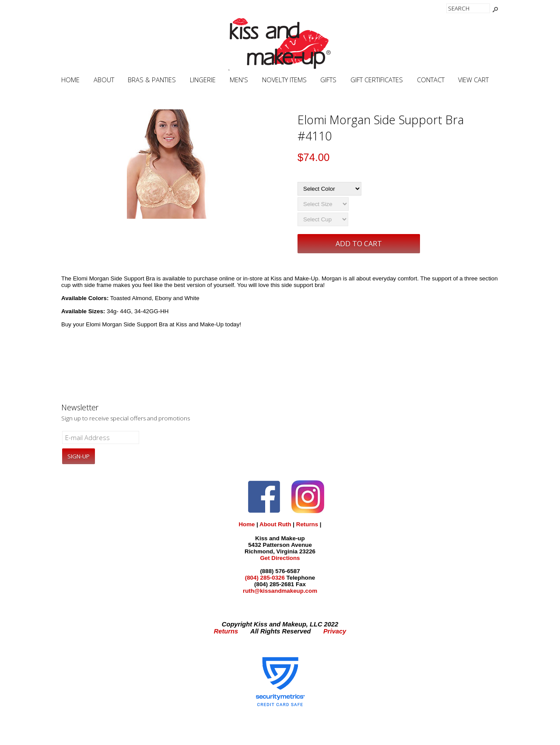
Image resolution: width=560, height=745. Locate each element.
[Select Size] (323, 204)
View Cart (473, 80)
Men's (239, 80)
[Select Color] (329, 189)
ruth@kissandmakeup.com (280, 591)
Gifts (328, 80)
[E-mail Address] (101, 437)
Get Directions (280, 558)
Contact (431, 80)
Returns (307, 524)
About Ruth (275, 524)
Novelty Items (284, 80)
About (104, 80)
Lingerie (203, 80)
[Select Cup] (323, 219)
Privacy (335, 631)
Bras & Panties (152, 80)
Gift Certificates (377, 80)
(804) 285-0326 (265, 578)
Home (70, 80)
